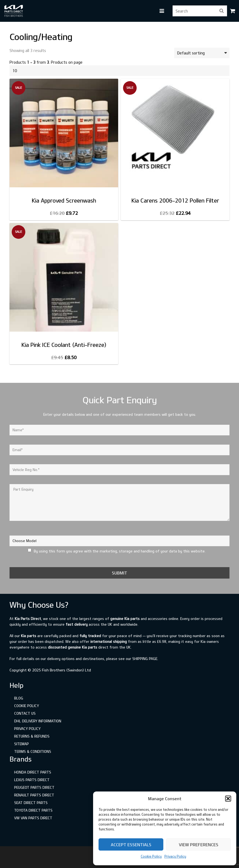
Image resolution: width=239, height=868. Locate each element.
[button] (228, 799)
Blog (19, 698)
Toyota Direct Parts (33, 810)
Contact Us (25, 713)
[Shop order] (202, 53)
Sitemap (22, 744)
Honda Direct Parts (33, 772)
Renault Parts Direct (34, 795)
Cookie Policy (151, 856)
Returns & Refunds (32, 736)
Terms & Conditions (33, 751)
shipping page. (145, 659)
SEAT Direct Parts (31, 803)
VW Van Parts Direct (33, 818)
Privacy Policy (175, 856)
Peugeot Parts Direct (34, 787)
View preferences (199, 845)
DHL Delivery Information (38, 721)
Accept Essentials (131, 845)
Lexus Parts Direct (32, 780)
